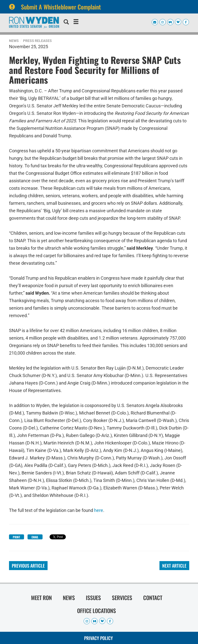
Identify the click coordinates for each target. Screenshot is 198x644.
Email (35, 537)
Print (16, 537)
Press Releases (37, 41)
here (99, 510)
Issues (93, 598)
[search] (66, 22)
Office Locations (96, 611)
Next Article (174, 566)
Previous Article (28, 566)
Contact (153, 598)
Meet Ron (41, 598)
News (14, 41)
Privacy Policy (98, 638)
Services (122, 598)
